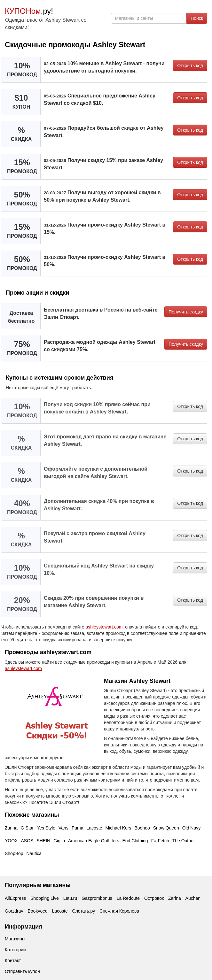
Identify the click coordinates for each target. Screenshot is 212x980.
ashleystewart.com (104, 627)
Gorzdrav (14, 911)
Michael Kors (118, 828)
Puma (78, 828)
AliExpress (15, 898)
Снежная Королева (119, 911)
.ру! (29, 11)
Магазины (15, 939)
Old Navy (192, 828)
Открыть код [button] (190, 66)
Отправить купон (22, 971)
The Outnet (184, 841)
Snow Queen (166, 828)
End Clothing (135, 841)
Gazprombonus (97, 898)
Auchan (193, 898)
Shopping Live (45, 898)
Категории (15, 950)
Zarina (11, 828)
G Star (27, 828)
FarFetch (160, 841)
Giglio (59, 841)
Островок (154, 898)
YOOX (11, 841)
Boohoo (142, 828)
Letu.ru (70, 898)
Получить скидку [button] (186, 312)
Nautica (34, 853)
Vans (63, 828)
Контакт (13, 961)
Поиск (197, 18)
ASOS (27, 841)
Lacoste (94, 828)
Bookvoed (37, 911)
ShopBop (14, 853)
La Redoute (128, 898)
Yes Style (46, 828)
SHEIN (43, 841)
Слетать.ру (84, 911)
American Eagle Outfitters (94, 841)
